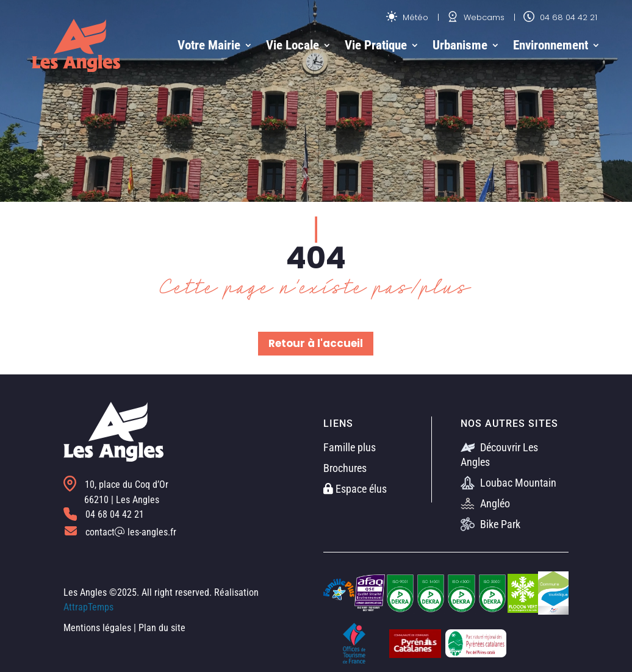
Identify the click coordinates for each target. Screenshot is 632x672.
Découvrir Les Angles (499, 454)
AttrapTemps (88, 607)
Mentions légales (97, 628)
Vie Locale (293, 45)
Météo (407, 17)
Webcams (476, 17)
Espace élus (355, 489)
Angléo (485, 503)
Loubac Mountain (508, 483)
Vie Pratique (376, 45)
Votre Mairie (209, 45)
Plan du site (162, 628)
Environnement (551, 45)
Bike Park (490, 524)
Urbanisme (460, 45)
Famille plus (350, 447)
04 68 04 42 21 (560, 17)
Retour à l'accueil (316, 343)
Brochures (345, 468)
